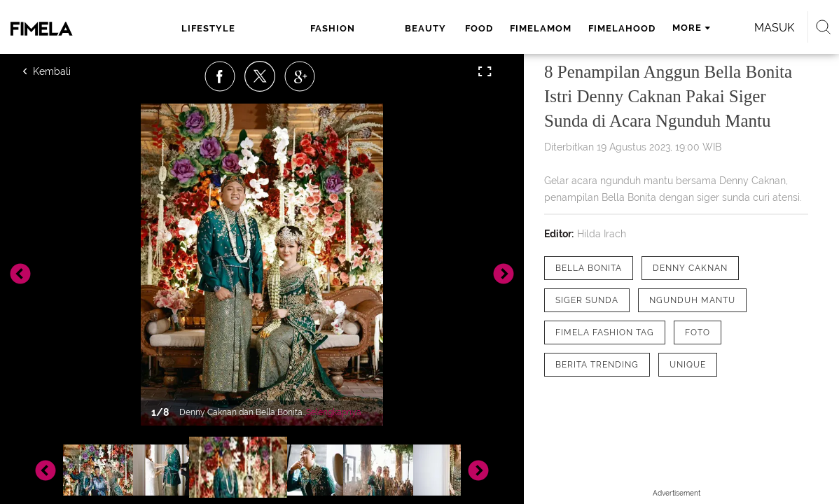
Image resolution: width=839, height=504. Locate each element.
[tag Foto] (698, 332)
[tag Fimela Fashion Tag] (605, 332)
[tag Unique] (688, 365)
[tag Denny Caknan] (690, 268)
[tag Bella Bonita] (589, 268)
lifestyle (199, 28)
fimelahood (520, 28)
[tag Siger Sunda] (587, 300)
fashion (265, 28)
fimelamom (438, 28)
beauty (325, 28)
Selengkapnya (334, 412)
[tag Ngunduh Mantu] (692, 300)
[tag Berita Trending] (597, 365)
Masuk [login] (741, 28)
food (377, 28)
